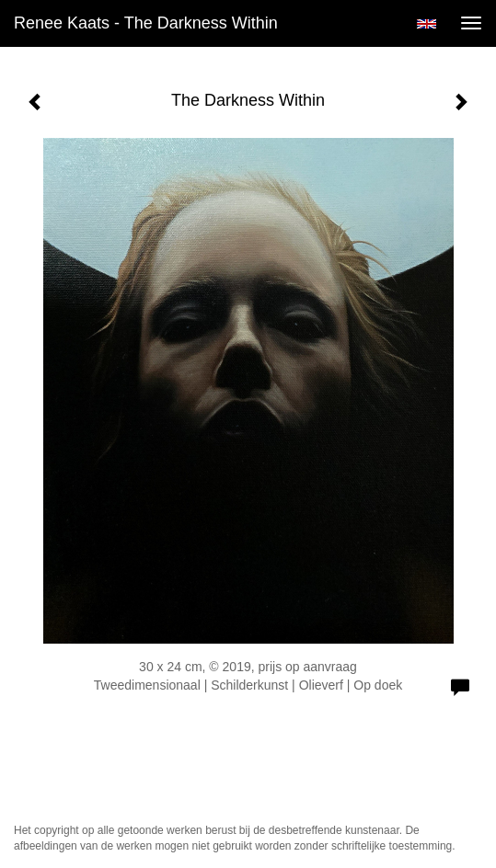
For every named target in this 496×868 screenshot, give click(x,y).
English (427, 24)
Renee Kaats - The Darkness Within (146, 23)
